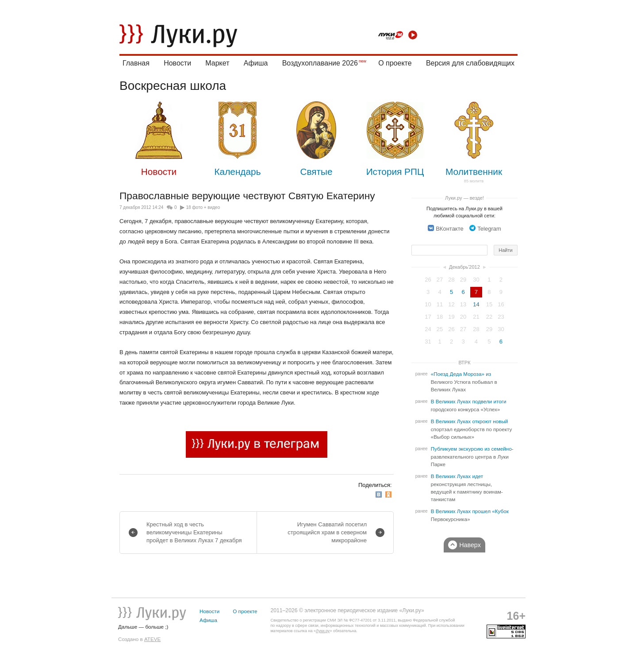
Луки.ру (323, 631)
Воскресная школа (173, 86)
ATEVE (152, 639)
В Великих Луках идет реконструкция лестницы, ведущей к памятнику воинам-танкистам (467, 488)
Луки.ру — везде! (464, 198)
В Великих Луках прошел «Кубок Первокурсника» (470, 515)
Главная (136, 63)
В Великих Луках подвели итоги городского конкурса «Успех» (469, 406)
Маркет (217, 63)
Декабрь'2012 (464, 267)
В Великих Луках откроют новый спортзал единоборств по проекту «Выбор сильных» (472, 429)
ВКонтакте (446, 229)
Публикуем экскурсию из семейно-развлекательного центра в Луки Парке (472, 457)
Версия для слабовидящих (470, 63)
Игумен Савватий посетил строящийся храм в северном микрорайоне (327, 532)
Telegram (485, 229)
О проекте (395, 63)
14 (476, 304)
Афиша (256, 63)
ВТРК (464, 363)
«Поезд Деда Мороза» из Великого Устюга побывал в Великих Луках (464, 382)
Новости (177, 63)
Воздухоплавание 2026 (320, 63)
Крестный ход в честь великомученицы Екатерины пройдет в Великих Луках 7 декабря (194, 532)
